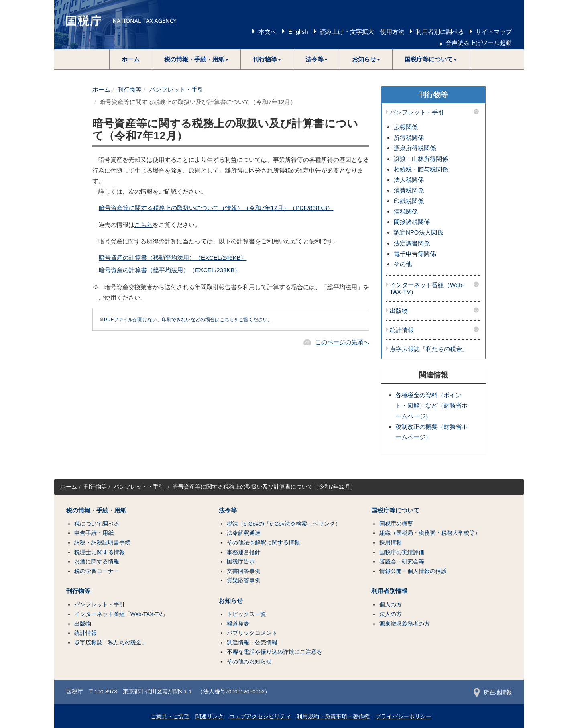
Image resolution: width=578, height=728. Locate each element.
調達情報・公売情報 (252, 643)
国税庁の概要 (396, 524)
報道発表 (238, 624)
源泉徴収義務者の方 (405, 624)
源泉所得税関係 (415, 148)
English (298, 32)
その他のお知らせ (249, 662)
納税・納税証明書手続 (102, 543)
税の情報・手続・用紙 (96, 510)
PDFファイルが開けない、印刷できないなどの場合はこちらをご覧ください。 (188, 320)
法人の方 (391, 614)
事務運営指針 (244, 552)
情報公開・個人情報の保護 (413, 571)
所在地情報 (493, 692)
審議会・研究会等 (402, 562)
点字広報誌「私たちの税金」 (429, 349)
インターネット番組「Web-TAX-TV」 (121, 614)
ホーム (131, 59)
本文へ (268, 32)
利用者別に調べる (440, 32)
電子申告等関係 (415, 254)
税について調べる (97, 524)
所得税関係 (409, 138)
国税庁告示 (241, 562)
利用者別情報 (389, 591)
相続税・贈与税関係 (421, 169)
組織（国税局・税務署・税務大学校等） (430, 533)
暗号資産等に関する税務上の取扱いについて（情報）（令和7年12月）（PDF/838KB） (216, 208)
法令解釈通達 (244, 533)
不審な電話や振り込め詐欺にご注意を (275, 652)
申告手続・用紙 (94, 533)
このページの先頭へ (342, 342)
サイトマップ (494, 32)
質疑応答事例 (244, 580)
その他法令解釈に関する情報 (263, 543)
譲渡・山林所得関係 (421, 159)
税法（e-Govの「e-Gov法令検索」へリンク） (284, 524)
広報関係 (406, 127)
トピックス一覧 (246, 614)
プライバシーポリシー (403, 717)
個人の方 (391, 605)
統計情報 (402, 330)
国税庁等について (395, 510)
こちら (143, 225)
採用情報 (391, 543)
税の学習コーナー (97, 571)
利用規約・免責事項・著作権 (333, 717)
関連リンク (210, 717)
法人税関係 (409, 180)
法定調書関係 (412, 243)
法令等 (228, 510)
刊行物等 (130, 89)
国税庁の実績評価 (402, 552)
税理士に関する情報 (100, 552)
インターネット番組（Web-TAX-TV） (427, 289)
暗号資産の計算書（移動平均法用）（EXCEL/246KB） (173, 258)
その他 (403, 264)
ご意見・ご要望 (170, 717)
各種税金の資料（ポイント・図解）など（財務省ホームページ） (431, 406)
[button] (196, 59)
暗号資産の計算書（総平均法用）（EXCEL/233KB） (170, 270)
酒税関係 (406, 211)
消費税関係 (409, 190)
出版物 (399, 311)
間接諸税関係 (412, 222)
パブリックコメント (252, 633)
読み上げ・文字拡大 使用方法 (362, 32)
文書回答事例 (244, 571)
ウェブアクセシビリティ (260, 717)
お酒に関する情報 (97, 562)
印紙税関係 (409, 201)
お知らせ (231, 601)
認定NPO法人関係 (418, 232)
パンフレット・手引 (176, 89)
